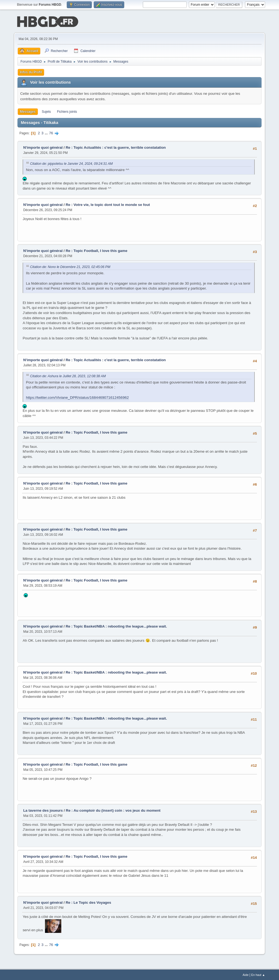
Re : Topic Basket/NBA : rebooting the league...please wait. (116, 626)
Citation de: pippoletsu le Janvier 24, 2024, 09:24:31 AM (71, 163)
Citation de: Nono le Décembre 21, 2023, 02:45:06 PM (70, 266)
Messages (28, 111)
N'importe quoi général (43, 147)
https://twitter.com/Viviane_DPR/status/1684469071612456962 (77, 397)
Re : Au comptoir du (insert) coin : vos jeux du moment (113, 810)
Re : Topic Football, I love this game (96, 250)
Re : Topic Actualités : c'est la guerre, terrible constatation (116, 147)
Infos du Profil (31, 72)
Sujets (46, 111)
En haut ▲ (258, 974)
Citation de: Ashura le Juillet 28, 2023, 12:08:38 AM (68, 376)
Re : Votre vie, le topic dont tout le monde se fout (108, 204)
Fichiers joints (67, 111)
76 (51, 133)
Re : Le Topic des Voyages (88, 902)
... (47, 133)
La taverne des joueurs (43, 810)
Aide (246, 974)
